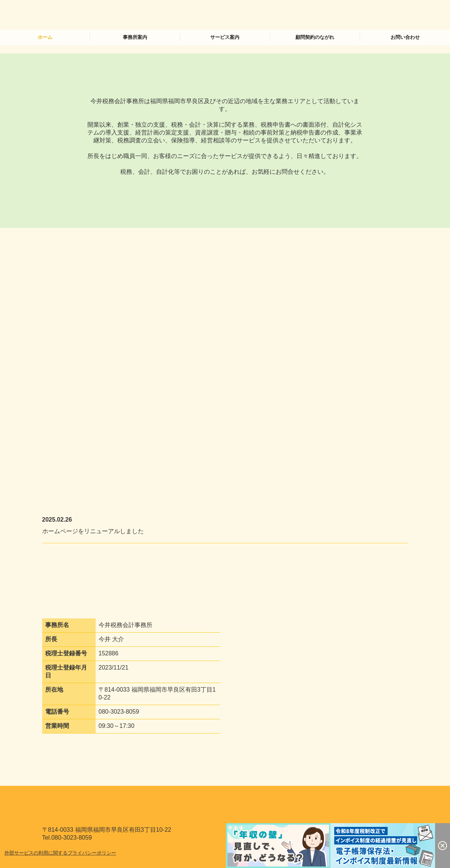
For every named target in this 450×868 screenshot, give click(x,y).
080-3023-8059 (119, 712)
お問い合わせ (405, 37)
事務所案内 (135, 37)
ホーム (45, 37)
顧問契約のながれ (315, 37)
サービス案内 (225, 37)
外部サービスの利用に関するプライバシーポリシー (60, 853)
